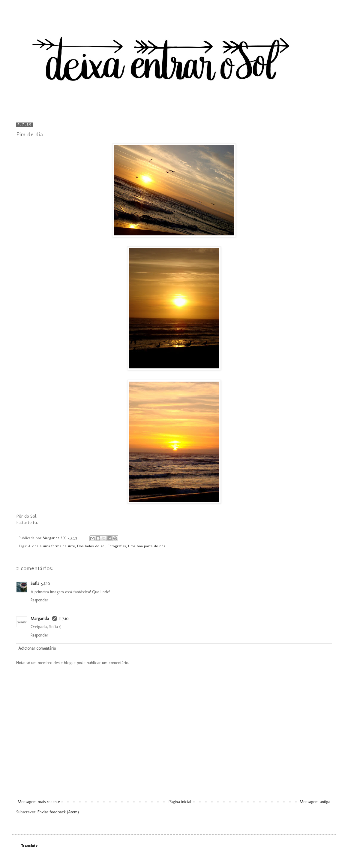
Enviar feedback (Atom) (58, 812)
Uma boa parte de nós (147, 546)
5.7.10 (45, 584)
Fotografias (117, 546)
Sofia (35, 584)
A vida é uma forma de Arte (52, 546)
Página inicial (180, 802)
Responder (39, 600)
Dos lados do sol (91, 546)
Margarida (40, 619)
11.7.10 (64, 619)
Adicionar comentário (37, 648)
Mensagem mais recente (39, 802)
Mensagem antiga (315, 802)
